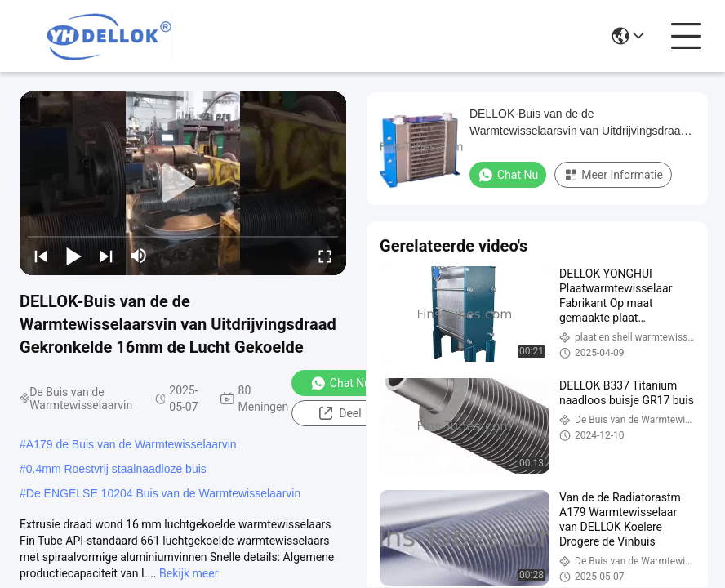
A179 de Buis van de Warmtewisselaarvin (131, 444)
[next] (106, 256)
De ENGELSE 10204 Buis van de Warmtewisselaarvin (163, 493)
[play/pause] (73, 256)
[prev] (41, 256)
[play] (183, 184)
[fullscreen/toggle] (325, 256)
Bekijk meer (189, 573)
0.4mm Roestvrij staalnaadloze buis (116, 469)
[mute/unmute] (139, 256)
